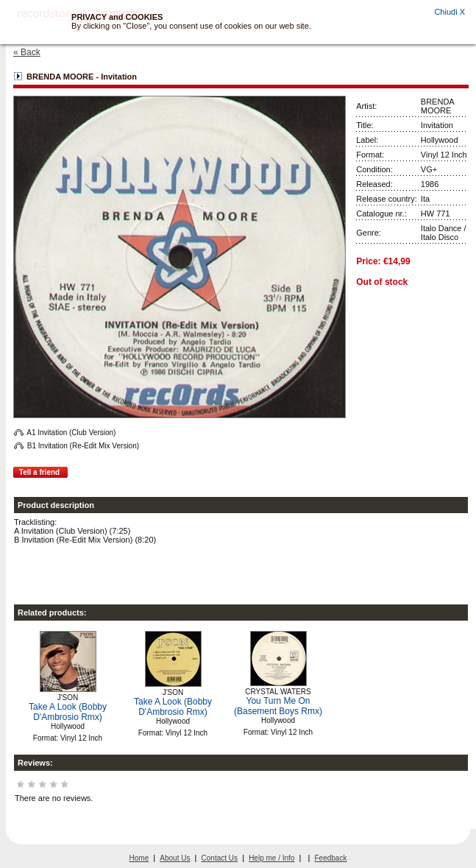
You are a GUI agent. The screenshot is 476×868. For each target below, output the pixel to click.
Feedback (331, 858)
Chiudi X (450, 12)
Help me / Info (271, 858)
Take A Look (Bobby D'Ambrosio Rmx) (68, 712)
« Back (27, 52)
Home (139, 858)
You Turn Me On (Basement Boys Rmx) (278, 706)
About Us (175, 858)
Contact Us (220, 858)
